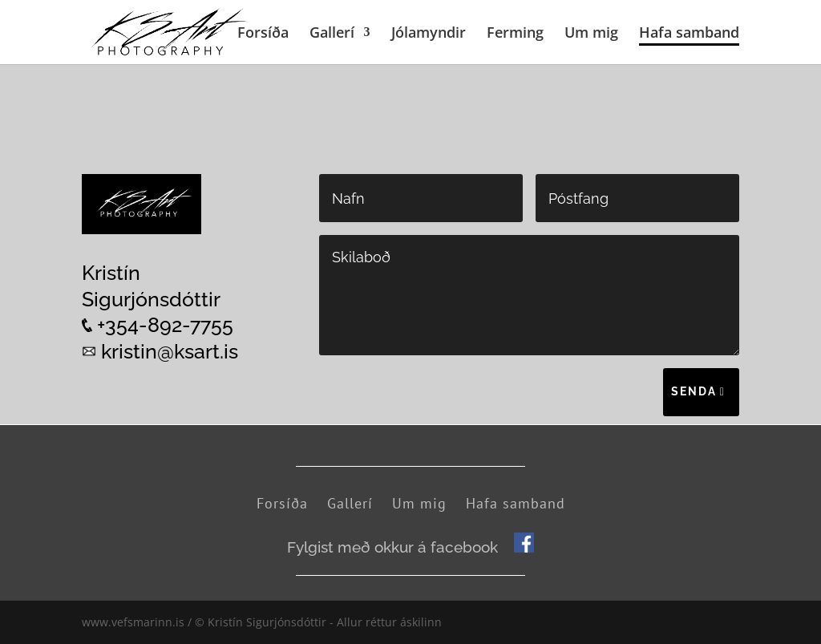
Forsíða (263, 34)
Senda (694, 391)
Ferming (515, 34)
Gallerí (332, 34)
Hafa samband (689, 34)
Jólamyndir (429, 34)
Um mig (591, 34)
